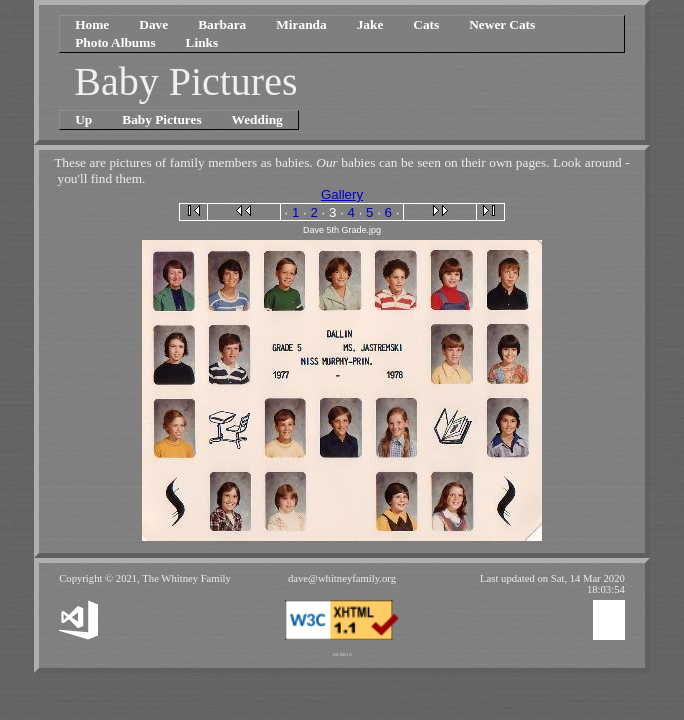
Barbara (222, 24)
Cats (426, 24)
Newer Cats (502, 24)
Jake (370, 24)
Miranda (301, 24)
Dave (153, 24)
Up (83, 119)
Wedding (257, 119)
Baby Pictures (161, 119)
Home (92, 24)
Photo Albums (115, 42)
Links (202, 42)
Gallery (342, 194)
